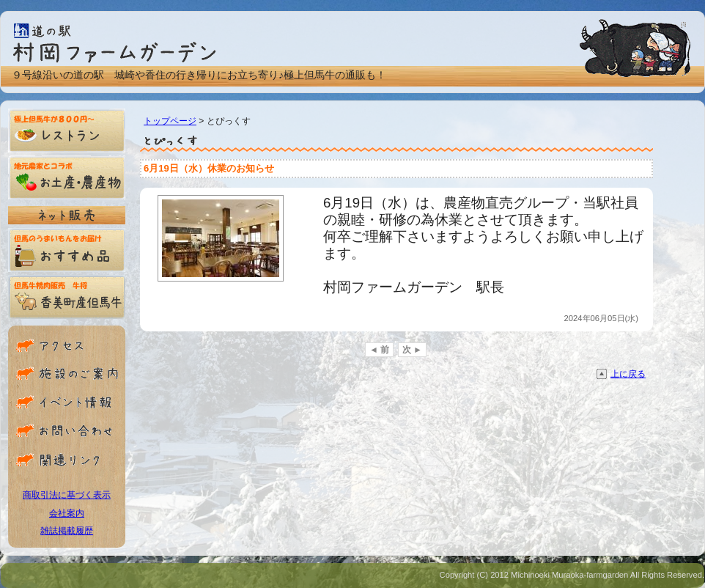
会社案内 (67, 513)
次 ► (412, 350)
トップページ (170, 121)
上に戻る (628, 374)
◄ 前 (379, 350)
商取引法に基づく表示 (67, 495)
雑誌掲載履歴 (67, 531)
